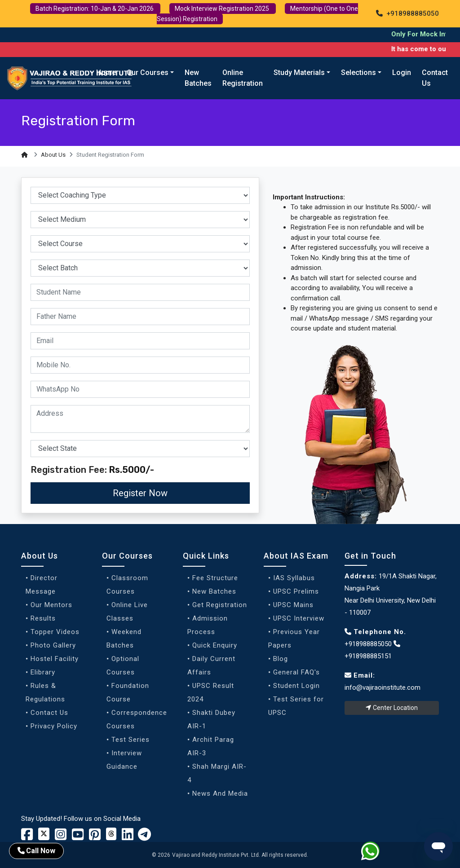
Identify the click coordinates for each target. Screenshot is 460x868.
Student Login (296, 686)
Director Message (42, 585)
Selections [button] (358, 73)
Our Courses (127, 556)
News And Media (220, 793)
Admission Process (208, 625)
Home (106, 73)
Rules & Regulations (45, 692)
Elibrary (43, 672)
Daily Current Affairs (211, 665)
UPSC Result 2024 (211, 692)
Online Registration (243, 78)
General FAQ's (296, 672)
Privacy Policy (54, 726)
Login (402, 73)
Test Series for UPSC (296, 706)
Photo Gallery (53, 645)
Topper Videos (55, 632)
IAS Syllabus (294, 578)
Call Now (36, 851)
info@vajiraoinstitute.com (383, 687)
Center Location (392, 708)
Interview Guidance (124, 760)
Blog (281, 659)
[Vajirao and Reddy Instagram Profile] (61, 837)
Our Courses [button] (148, 73)
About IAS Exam (296, 556)
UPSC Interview (299, 618)
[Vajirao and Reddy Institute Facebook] (27, 837)
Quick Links (206, 556)
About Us (53, 155)
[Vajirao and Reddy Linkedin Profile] (128, 837)
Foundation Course (128, 692)
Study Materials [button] (299, 73)
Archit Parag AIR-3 (211, 746)
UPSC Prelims (296, 591)
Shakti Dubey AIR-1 (211, 719)
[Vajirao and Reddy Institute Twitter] (44, 834)
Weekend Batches (124, 639)
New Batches (198, 78)
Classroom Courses (127, 585)
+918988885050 (407, 13)
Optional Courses (123, 665)
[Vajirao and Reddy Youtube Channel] (78, 837)
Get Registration (220, 605)
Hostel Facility (55, 659)
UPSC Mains (293, 605)
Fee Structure (215, 578)
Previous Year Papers (294, 639)
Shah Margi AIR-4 (217, 773)
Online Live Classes (127, 612)
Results (43, 618)
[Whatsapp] (376, 853)
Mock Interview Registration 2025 (223, 9)
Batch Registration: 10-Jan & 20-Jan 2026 (95, 9)
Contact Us (435, 78)
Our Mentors (51, 605)
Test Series (130, 740)
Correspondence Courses (137, 719)
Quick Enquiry (215, 645)
